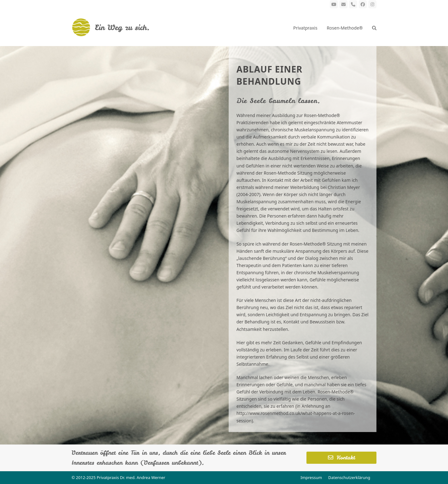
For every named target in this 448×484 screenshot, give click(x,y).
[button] (374, 27)
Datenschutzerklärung (349, 477)
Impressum (311, 477)
